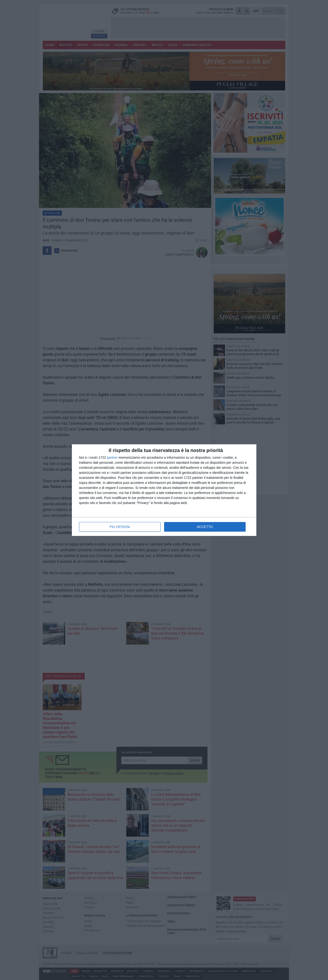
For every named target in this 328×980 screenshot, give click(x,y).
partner (112, 458)
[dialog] (164, 490)
